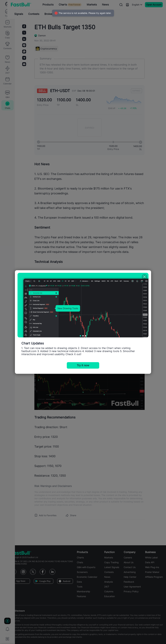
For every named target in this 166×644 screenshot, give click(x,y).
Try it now (83, 365)
